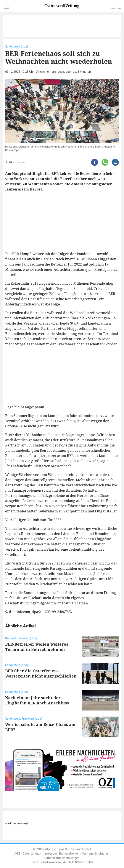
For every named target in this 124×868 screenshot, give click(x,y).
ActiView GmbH (82, 862)
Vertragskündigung (95, 854)
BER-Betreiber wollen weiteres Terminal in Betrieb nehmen (37, 647)
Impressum (49, 854)
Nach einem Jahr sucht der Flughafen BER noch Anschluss (37, 700)
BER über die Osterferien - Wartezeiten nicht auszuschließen (41, 673)
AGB (17, 854)
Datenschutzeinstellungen (62, 858)
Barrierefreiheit (69, 854)
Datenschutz (31, 854)
